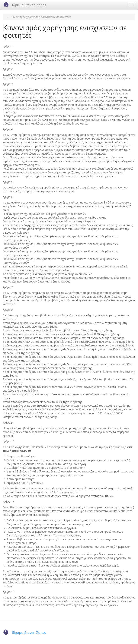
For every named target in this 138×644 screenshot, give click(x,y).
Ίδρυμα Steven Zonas (29, 5)
